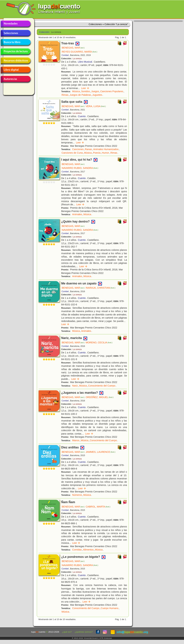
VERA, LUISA (96, 106)
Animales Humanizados (106, 149)
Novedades (16, 24)
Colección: (44, 32)
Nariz (75, 386)
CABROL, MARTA (98, 507)
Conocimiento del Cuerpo (102, 386)
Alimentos (88, 550)
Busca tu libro (16, 42)
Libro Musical (85, 62)
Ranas (88, 149)
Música (76, 91)
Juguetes (97, 95)
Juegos (95, 91)
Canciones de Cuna (72, 153)
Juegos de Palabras (80, 95)
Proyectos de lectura (16, 52)
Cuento (82, 116)
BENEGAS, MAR (73, 48)
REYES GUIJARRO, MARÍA (79, 52)
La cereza (77, 59)
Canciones (78, 149)
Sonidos (85, 91)
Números (77, 495)
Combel (65, 55)
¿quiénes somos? (84, 632)
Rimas (65, 95)
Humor (105, 153)
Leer (85, 88)
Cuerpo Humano (110, 608)
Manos (76, 440)
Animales (77, 214)
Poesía (97, 153)
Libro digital (16, 70)
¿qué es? (67, 632)
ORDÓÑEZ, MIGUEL (100, 397)
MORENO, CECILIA (99, 342)
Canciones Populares (112, 91)
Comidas (77, 550)
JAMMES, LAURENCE (101, 452)
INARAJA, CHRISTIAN (101, 288)
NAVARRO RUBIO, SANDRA (80, 168)
